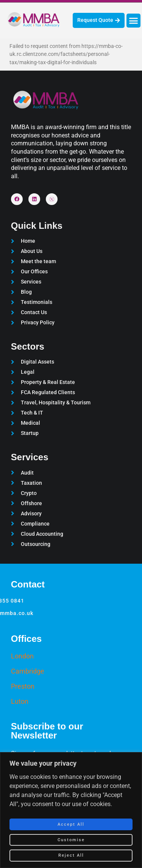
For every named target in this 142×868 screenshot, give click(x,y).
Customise (71, 840)
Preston (23, 686)
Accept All (71, 824)
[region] (71, 810)
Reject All (71, 855)
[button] (134, 21)
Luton (20, 701)
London (22, 656)
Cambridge (28, 671)
